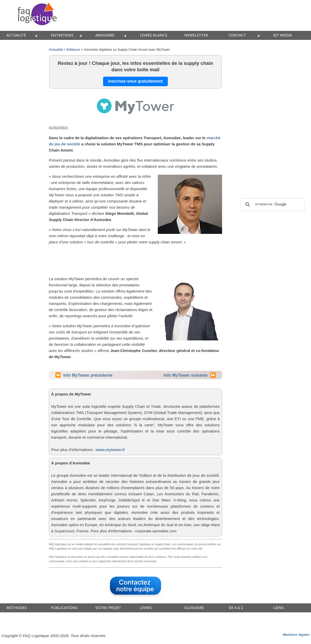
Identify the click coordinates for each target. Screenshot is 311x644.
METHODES (17, 608)
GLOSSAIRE (194, 608)
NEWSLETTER (196, 35)
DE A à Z (236, 608)
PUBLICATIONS (64, 608)
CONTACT (237, 35)
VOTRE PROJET (108, 608)
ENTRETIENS (62, 35)
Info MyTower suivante (186, 375)
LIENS (278, 608)
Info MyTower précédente (88, 375)
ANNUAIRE (105, 35)
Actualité (56, 50)
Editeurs (74, 50)
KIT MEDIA (283, 35)
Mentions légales (296, 635)
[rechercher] (272, 205)
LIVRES (146, 608)
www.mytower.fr (110, 450)
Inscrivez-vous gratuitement (136, 81)
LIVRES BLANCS (154, 35)
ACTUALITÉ (16, 35)
